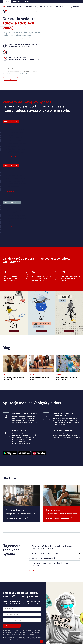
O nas (40, 6)
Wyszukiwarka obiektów (30, 6)
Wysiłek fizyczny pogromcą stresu (39, 379)
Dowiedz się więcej (10, 79)
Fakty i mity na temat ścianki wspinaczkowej (66, 379)
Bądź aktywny (11, 6)
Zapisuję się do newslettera (12, 627)
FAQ (62, 6)
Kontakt (56, 6)
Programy (19, 6)
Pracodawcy (17, 1)
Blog (51, 6)
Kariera (46, 6)
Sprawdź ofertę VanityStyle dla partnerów (59, 519)
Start (4, 6)
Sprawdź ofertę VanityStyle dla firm (17, 519)
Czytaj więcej (10, 157)
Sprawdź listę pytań (35, 572)
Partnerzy (27, 1)
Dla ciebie (7, 1)
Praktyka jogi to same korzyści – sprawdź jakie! (14, 379)
